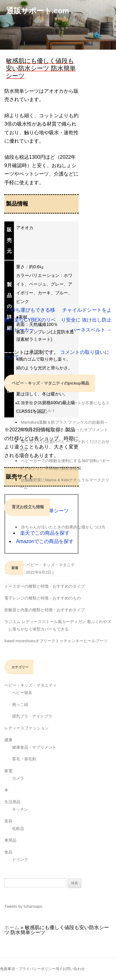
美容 (8, 821)
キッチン (20, 809)
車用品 (10, 840)
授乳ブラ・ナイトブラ (32, 716)
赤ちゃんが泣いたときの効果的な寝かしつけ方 (63, 527)
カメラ (18, 778)
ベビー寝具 (22, 693)
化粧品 (18, 829)
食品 (8, 852)
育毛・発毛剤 (24, 759)
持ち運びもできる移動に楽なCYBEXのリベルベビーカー (30, 320)
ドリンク (20, 860)
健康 (8, 740)
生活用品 (12, 802)
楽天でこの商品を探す (45, 533)
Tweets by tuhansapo (23, 906)
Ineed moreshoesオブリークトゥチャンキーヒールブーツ (56, 641)
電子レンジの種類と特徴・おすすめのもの (43, 598)
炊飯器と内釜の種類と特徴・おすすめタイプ (45, 610)
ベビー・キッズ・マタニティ (30, 685)
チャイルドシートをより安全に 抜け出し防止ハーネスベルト (86, 320)
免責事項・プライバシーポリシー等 (30, 969)
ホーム (12, 927)
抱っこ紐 (20, 704)
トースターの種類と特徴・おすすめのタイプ (45, 586)
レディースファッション (26, 728)
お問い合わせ (74, 969)
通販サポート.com (38, 11)
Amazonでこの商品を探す (45, 541)
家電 (8, 771)
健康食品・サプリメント (34, 747)
